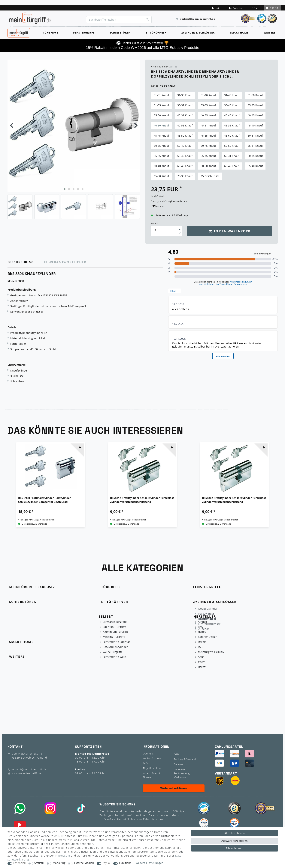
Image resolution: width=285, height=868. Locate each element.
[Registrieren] (236, 8)
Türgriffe (51, 33)
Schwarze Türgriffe (115, 622)
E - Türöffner (156, 33)
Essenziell (20, 863)
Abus (201, 657)
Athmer (203, 622)
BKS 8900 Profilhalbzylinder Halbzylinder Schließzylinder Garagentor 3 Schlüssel (44, 500)
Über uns (148, 753)
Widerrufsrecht (152, 773)
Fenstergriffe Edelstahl (117, 642)
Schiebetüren (120, 33)
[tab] (26, 262)
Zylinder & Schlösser (198, 33)
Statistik (39, 863)
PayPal (106, 863)
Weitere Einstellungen (150, 863)
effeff (201, 662)
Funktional (126, 863)
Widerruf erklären (174, 788)
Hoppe (202, 632)
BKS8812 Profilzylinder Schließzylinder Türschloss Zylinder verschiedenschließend (142, 500)
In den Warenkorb (230, 231)
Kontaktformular (152, 758)
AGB (176, 754)
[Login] (216, 8)
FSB (200, 647)
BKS (200, 627)
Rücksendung (182, 773)
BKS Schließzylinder (115, 647)
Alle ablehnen (234, 848)
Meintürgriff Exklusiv (211, 652)
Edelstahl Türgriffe (115, 627)
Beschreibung (21, 262)
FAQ (145, 763)
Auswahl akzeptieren (235, 841)
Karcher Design (208, 637)
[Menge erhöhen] (180, 228)
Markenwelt (181, 777)
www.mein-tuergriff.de (26, 773)
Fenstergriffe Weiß (114, 657)
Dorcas (202, 667)
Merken (158, 206)
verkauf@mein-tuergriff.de (198, 19)
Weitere (270, 33)
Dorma (202, 642)
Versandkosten (180, 201)
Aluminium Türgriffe (116, 632)
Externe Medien (84, 863)
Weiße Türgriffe (113, 652)
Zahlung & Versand (185, 759)
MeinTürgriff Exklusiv (18, 32)
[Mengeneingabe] (156, 230)
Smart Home (239, 33)
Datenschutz (181, 764)
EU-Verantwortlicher (65, 262)
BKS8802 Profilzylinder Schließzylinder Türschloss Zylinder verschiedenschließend (234, 500)
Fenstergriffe (84, 33)
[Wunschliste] (255, 8)
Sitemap (148, 777)
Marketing (59, 863)
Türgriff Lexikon (152, 768)
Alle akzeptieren (235, 833)
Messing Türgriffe (114, 637)
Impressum (180, 769)
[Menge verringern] (180, 234)
